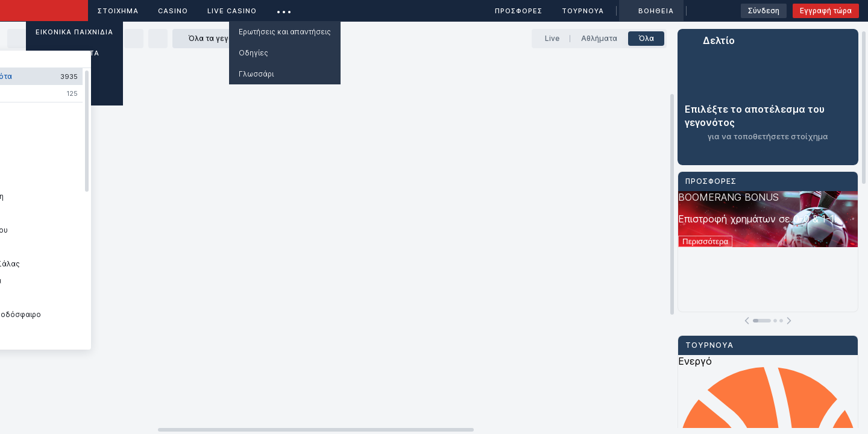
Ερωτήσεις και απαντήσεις (285, 32)
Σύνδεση (764, 11)
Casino (173, 11)
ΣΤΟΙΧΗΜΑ (118, 11)
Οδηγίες (253, 53)
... (284, 9)
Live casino (232, 11)
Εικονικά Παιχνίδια (74, 32)
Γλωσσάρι (256, 74)
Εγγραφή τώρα (826, 11)
